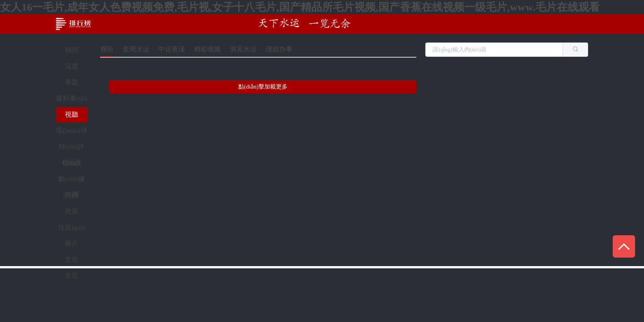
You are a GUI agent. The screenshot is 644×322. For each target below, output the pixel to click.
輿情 (72, 195)
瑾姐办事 (279, 49)
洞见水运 (243, 49)
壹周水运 (136, 49)
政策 (72, 211)
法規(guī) (71, 227)
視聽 (72, 114)
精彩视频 (208, 49)
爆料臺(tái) (72, 98)
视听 (107, 49)
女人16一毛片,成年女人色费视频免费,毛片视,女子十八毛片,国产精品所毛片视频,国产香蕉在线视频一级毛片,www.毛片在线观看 (300, 7)
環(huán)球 (71, 131)
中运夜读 (172, 49)
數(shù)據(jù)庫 (72, 181)
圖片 (72, 243)
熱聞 (72, 50)
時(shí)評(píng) (72, 149)
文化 (72, 259)
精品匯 (72, 163)
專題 (72, 82)
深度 (72, 66)
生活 (72, 275)
